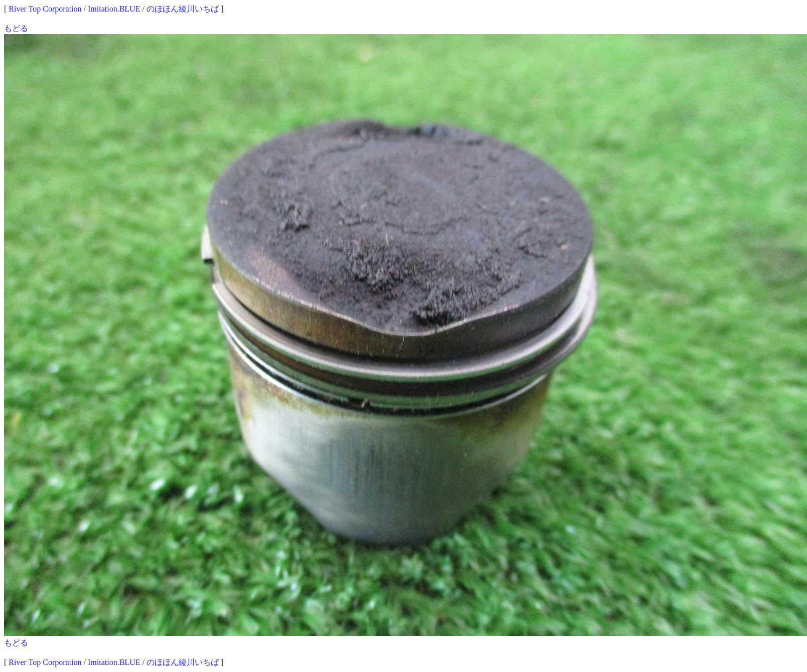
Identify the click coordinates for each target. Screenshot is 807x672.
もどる (16, 28)
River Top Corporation (45, 9)
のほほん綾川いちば (183, 9)
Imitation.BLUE (114, 9)
